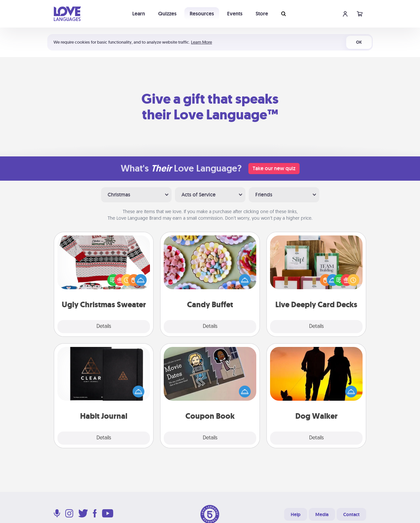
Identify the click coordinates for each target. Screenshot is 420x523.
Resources (202, 14)
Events (235, 14)
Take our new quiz (274, 168)
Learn (139, 14)
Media (322, 514)
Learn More (201, 42)
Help (296, 514)
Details (104, 327)
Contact (351, 514)
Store (262, 14)
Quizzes (167, 14)
